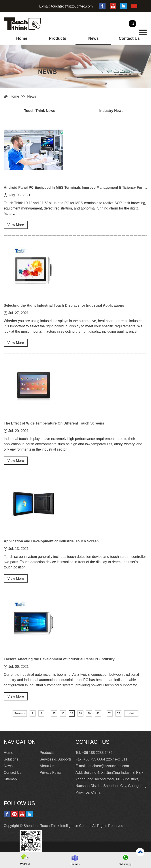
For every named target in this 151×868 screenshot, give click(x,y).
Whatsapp (125, 864)
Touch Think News (40, 111)
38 (80, 713)
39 (89, 713)
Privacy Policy (51, 773)
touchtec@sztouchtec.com (72, 6)
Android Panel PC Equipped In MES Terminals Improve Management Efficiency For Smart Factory (75, 188)
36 (63, 713)
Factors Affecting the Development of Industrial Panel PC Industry (59, 659)
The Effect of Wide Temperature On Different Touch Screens (54, 423)
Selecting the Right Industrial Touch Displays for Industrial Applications (64, 305)
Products (58, 38)
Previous (20, 713)
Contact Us (129, 38)
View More (16, 225)
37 (72, 713)
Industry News (111, 111)
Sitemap (10, 779)
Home (22, 38)
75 (118, 713)
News (93, 38)
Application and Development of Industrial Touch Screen (51, 541)
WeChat (25, 864)
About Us (47, 766)
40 (98, 713)
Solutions (11, 759)
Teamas (75, 864)
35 (54, 713)
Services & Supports (56, 759)
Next (131, 713)
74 (110, 713)
